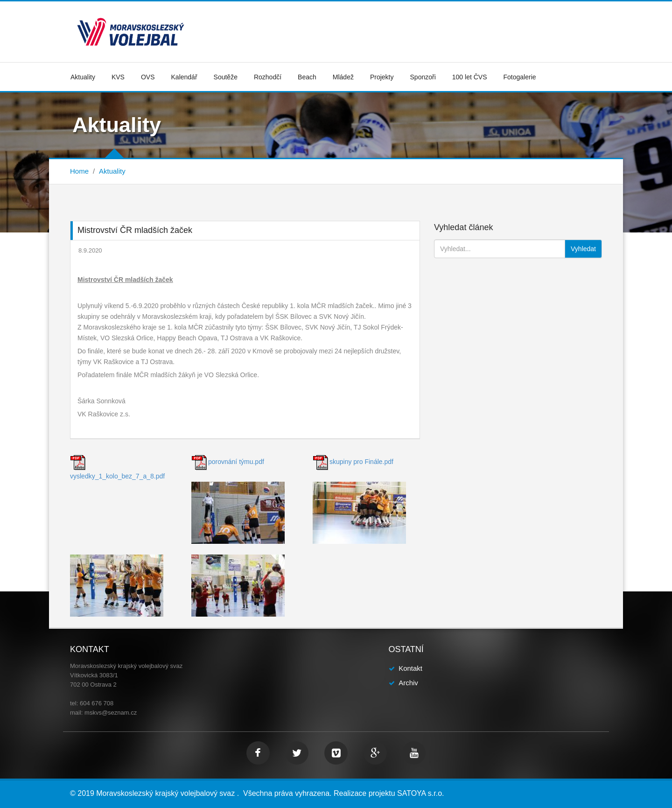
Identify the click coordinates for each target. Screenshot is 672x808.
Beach (307, 77)
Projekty (382, 77)
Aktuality (83, 77)
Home (79, 171)
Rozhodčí (268, 77)
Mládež (343, 77)
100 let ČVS (470, 77)
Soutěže (226, 77)
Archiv (408, 683)
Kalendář (184, 77)
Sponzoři (423, 77)
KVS (118, 77)
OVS (148, 77)
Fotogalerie (520, 77)
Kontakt (410, 668)
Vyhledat (583, 249)
